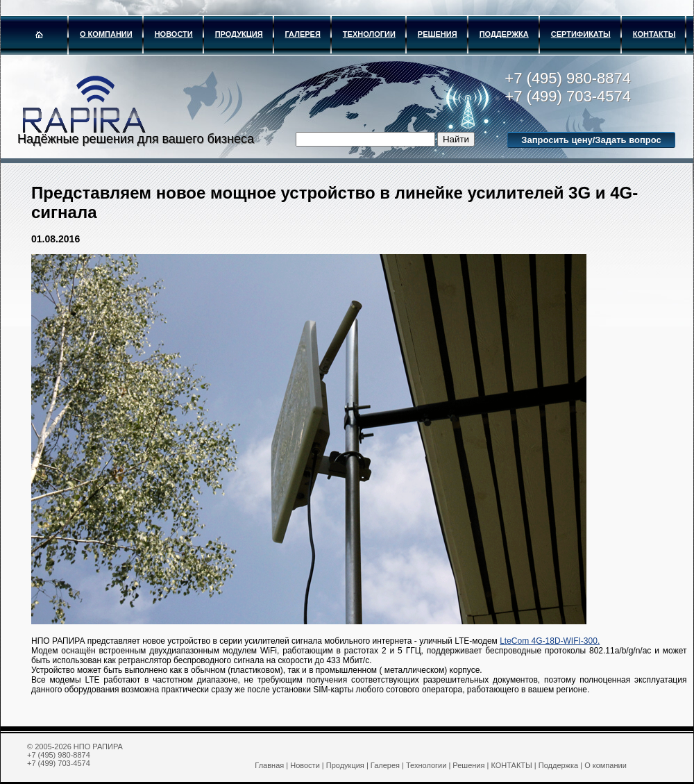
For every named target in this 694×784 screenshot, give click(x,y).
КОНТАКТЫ (654, 34)
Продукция (239, 34)
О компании (106, 34)
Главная (269, 765)
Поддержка (504, 34)
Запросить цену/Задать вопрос (591, 140)
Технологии (369, 34)
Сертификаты (581, 34)
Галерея (303, 34)
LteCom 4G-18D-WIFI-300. (550, 641)
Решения (438, 34)
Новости (174, 34)
